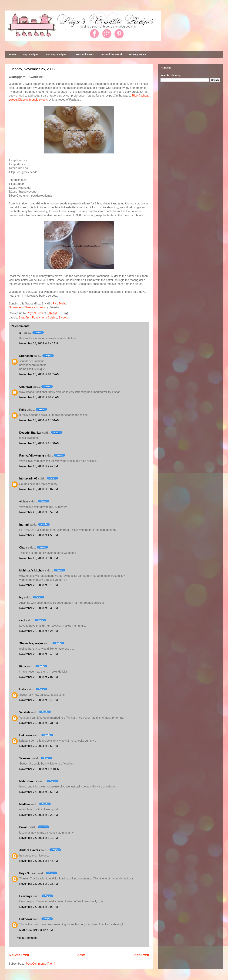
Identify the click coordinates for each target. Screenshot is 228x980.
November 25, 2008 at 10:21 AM (39, 397)
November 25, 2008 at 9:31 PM (39, 723)
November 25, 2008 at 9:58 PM (39, 746)
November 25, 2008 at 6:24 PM (39, 631)
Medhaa (25, 804)
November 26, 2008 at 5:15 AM (38, 838)
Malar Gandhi (28, 781)
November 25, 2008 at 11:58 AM (39, 443)
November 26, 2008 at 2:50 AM (38, 792)
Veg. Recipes (31, 54)
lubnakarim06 (28, 479)
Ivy (21, 597)
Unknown (26, 387)
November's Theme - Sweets (27, 307)
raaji (22, 620)
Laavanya (26, 896)
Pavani (24, 827)
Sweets (63, 318)
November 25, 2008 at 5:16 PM (39, 585)
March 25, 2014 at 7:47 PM (36, 930)
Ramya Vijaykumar (32, 456)
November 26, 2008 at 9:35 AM (38, 884)
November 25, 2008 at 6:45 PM (39, 654)
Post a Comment (26, 938)
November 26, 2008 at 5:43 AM (38, 861)
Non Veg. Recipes (56, 54)
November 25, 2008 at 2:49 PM (39, 466)
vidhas (24, 501)
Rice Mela (59, 304)
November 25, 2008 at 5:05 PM (39, 558)
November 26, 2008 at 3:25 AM (38, 815)
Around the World (112, 54)
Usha (23, 689)
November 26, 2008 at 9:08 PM (39, 907)
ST (21, 333)
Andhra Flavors (30, 850)
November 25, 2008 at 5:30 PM (39, 608)
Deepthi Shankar (30, 433)
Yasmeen (25, 758)
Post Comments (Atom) (41, 964)
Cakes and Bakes (84, 54)
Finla (23, 666)
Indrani (24, 525)
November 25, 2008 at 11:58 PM (39, 769)
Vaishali (25, 712)
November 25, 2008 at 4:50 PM (39, 535)
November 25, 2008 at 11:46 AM (39, 420)
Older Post (140, 955)
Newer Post (19, 955)
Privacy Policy (138, 54)
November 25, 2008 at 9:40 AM (38, 343)
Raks (23, 410)
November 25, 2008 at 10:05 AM (39, 374)
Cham (23, 548)
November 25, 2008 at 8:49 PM (39, 700)
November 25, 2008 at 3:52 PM (39, 512)
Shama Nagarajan (31, 643)
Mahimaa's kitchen (32, 570)
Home (12, 54)
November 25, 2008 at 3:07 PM (39, 489)
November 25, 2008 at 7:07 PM (39, 677)
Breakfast (25, 318)
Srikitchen (26, 356)
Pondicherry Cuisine (45, 318)
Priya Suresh (28, 873)
